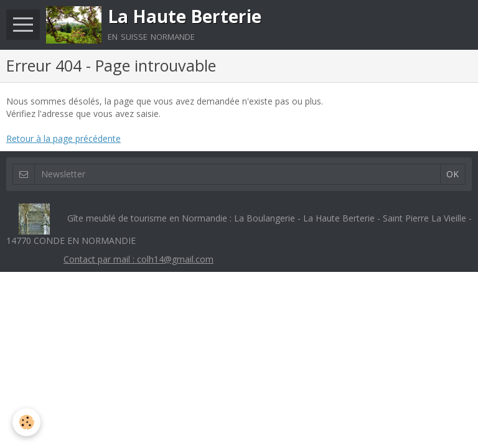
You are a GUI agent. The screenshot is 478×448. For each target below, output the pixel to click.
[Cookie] (26, 422)
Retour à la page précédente (63, 138)
